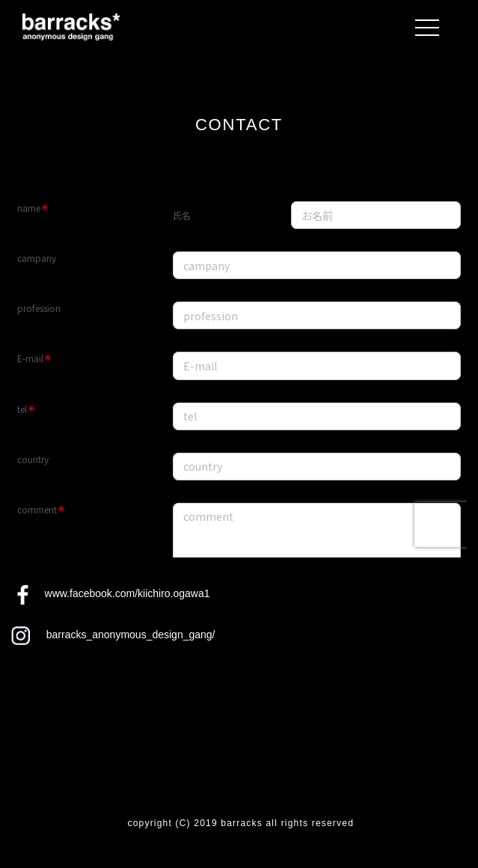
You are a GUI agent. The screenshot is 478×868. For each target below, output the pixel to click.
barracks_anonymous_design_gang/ (131, 635)
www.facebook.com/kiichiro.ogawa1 (128, 593)
